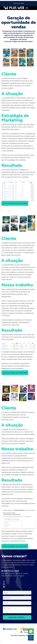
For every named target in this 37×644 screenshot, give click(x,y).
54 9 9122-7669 (18, 3)
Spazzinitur (25, 175)
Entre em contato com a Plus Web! (15, 203)
